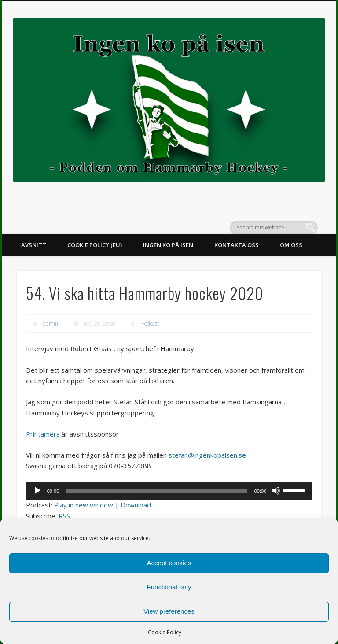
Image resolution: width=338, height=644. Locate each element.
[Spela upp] (37, 491)
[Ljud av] (276, 491)
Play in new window (84, 505)
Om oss (291, 245)
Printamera (43, 434)
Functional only (169, 587)
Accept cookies (169, 563)
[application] (169, 491)
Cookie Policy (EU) (95, 245)
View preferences (169, 611)
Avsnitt (34, 245)
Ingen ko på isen (168, 245)
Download (136, 505)
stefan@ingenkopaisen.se (207, 455)
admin (51, 324)
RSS (64, 516)
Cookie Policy (165, 632)
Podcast (150, 324)
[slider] (156, 491)
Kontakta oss (237, 245)
